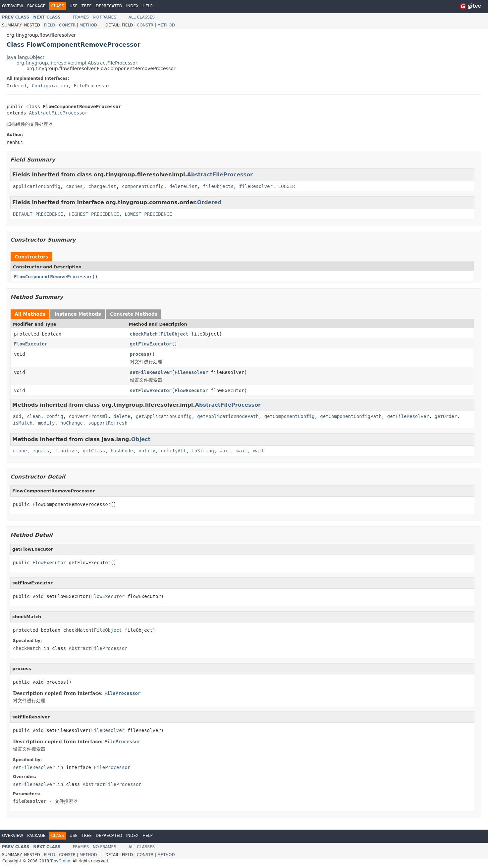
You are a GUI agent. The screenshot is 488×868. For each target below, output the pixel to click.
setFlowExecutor (151, 390)
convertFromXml (88, 416)
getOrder (446, 416)
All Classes (142, 17)
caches (74, 186)
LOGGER (287, 186)
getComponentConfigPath (351, 416)
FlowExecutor (31, 344)
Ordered (16, 86)
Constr (67, 25)
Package (36, 6)
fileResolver (256, 186)
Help (148, 6)
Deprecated (109, 6)
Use (74, 6)
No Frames (105, 17)
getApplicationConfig (164, 416)
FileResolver (191, 372)
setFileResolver (151, 372)
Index (133, 6)
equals (41, 451)
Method (88, 25)
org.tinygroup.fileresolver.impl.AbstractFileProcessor (77, 63)
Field (49, 25)
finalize (66, 451)
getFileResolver (408, 416)
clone (20, 451)
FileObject (174, 334)
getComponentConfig (290, 416)
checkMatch (144, 334)
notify (147, 451)
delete (122, 416)
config (55, 416)
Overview (13, 6)
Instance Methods (78, 314)
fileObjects (218, 186)
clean (34, 416)
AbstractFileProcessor (58, 113)
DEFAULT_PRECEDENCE (38, 214)
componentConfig (143, 186)
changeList (102, 186)
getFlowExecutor (151, 344)
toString (203, 451)
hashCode (122, 451)
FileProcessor (92, 86)
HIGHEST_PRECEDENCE (94, 214)
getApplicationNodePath (228, 416)
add (17, 416)
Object (141, 439)
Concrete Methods (134, 314)
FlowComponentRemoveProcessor (53, 277)
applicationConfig (37, 186)
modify (47, 423)
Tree (87, 6)
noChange (71, 423)
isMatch (23, 423)
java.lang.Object (26, 57)
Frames (81, 17)
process (140, 354)
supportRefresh (108, 423)
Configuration (50, 86)
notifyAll (174, 451)
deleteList (183, 186)
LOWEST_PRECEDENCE (148, 214)
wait (225, 451)
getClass (94, 451)
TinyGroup (60, 861)
